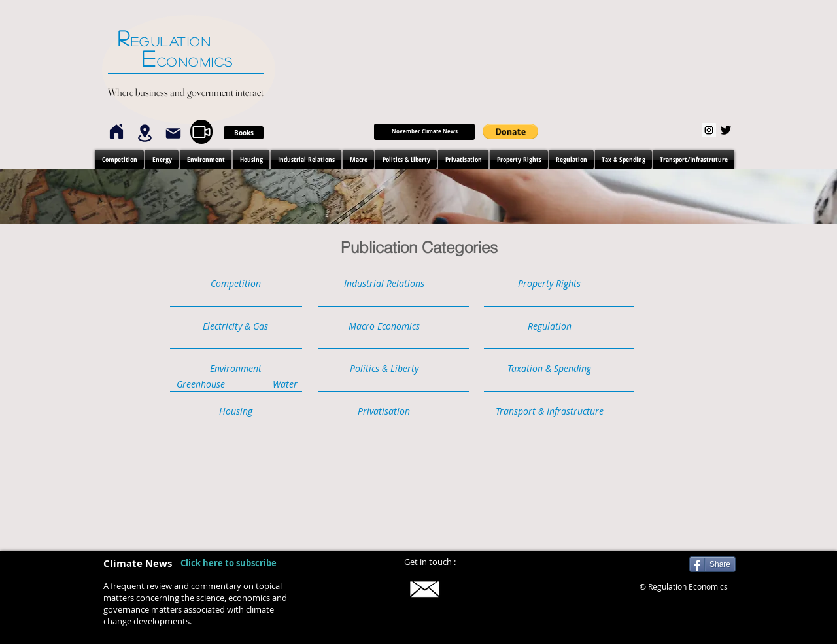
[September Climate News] (424, 132)
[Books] (244, 133)
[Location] (145, 133)
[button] (510, 131)
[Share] (712, 564)
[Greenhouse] (201, 385)
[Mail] (173, 133)
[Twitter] (726, 130)
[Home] (116, 131)
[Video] (201, 132)
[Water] (285, 385)
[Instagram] (709, 130)
